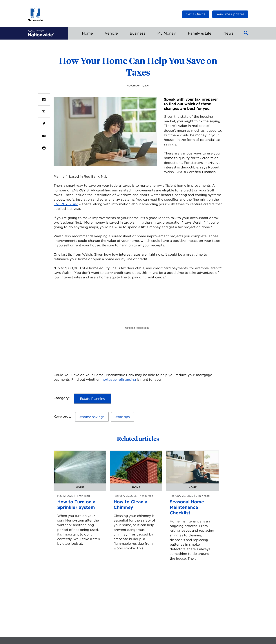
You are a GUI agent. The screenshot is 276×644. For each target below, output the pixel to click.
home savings (93, 417)
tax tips (124, 417)
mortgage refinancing (118, 379)
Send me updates (230, 14)
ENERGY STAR (66, 204)
